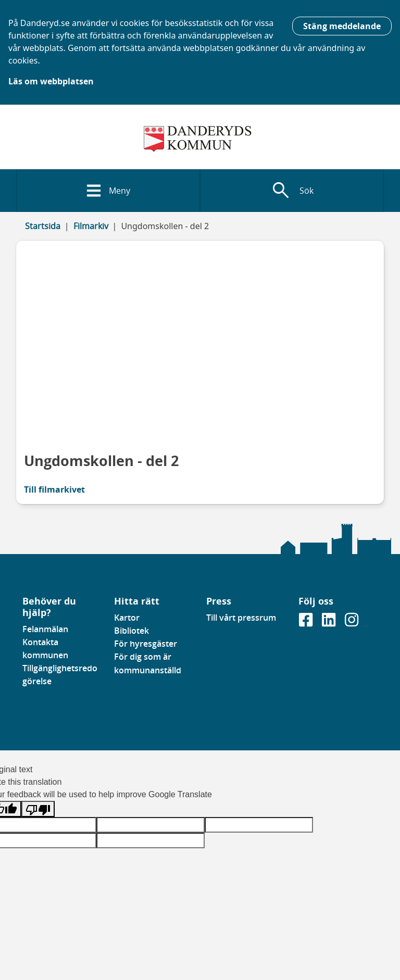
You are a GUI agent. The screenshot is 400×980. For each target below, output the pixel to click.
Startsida (43, 226)
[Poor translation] (38, 809)
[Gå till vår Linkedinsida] (330, 623)
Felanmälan (45, 629)
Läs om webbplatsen (51, 81)
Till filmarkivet (54, 489)
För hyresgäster (146, 644)
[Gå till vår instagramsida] (352, 623)
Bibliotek (132, 631)
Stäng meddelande (342, 26)
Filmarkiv (91, 226)
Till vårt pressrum (241, 618)
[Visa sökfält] (292, 191)
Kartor (127, 618)
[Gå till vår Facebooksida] (307, 623)
